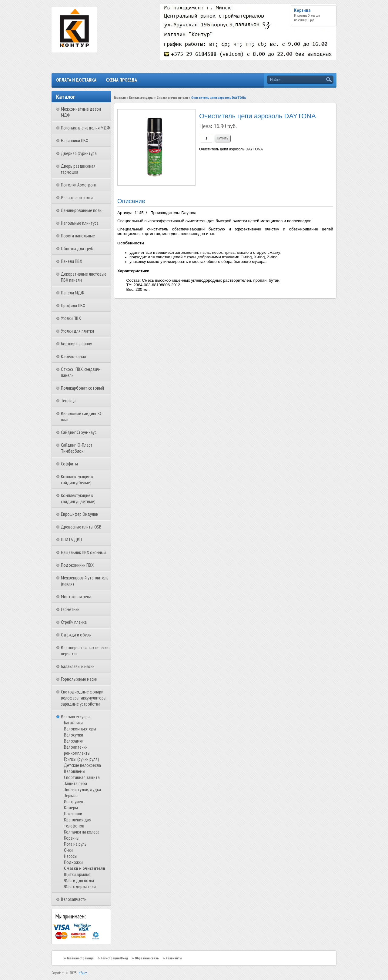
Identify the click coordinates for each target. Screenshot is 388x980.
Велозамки (74, 741)
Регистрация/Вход (114, 958)
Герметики (70, 609)
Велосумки (74, 735)
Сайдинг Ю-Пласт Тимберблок (77, 448)
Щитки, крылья (77, 874)
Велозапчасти (74, 899)
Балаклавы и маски (78, 666)
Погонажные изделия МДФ (85, 128)
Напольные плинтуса (80, 223)
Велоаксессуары (76, 717)
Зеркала (71, 795)
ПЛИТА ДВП (71, 539)
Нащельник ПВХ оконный (83, 552)
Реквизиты (174, 958)
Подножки (73, 862)
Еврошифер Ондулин (80, 514)
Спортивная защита (82, 777)
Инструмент (75, 801)
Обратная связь (147, 958)
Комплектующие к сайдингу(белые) (77, 479)
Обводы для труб (77, 248)
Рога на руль (75, 844)
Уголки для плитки (77, 331)
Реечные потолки (77, 197)
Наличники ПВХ (75, 140)
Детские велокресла (82, 765)
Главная (120, 97)
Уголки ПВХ (71, 318)
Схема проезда (121, 80)
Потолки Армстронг (79, 185)
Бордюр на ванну (76, 344)
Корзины (72, 838)
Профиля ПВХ (73, 305)
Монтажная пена (76, 596)
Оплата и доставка (76, 80)
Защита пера (75, 783)
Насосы (71, 856)
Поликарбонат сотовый (82, 388)
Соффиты (69, 464)
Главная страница (80, 958)
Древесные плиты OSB (81, 527)
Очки (68, 850)
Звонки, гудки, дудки (82, 789)
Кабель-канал (74, 356)
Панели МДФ (73, 293)
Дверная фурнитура (79, 153)
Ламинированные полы (82, 210)
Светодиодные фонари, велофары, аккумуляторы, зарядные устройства (84, 698)
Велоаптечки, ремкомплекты (77, 750)
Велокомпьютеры (80, 729)
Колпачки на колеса (82, 832)
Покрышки (73, 814)
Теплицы (69, 401)
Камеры (71, 807)
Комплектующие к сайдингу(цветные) (78, 498)
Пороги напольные (78, 236)
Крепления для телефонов (78, 823)
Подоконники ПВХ (77, 565)
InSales (82, 973)
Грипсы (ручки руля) (82, 759)
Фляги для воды (79, 880)
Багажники (73, 723)
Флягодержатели (80, 886)
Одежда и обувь (76, 635)
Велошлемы (75, 771)
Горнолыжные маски (79, 679)
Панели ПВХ (72, 261)
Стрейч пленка (74, 622)
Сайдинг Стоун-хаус (79, 432)
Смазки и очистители (85, 868)
